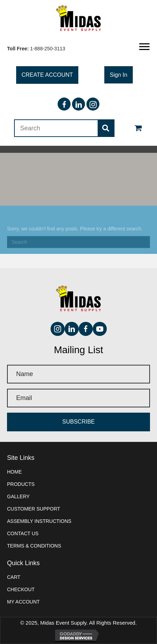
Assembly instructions (39, 521)
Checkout (21, 589)
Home (14, 472)
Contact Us (23, 533)
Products (21, 484)
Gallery (18, 496)
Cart (14, 577)
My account (23, 602)
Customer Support (34, 509)
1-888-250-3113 (48, 49)
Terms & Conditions (34, 546)
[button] (144, 47)
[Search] (78, 245)
